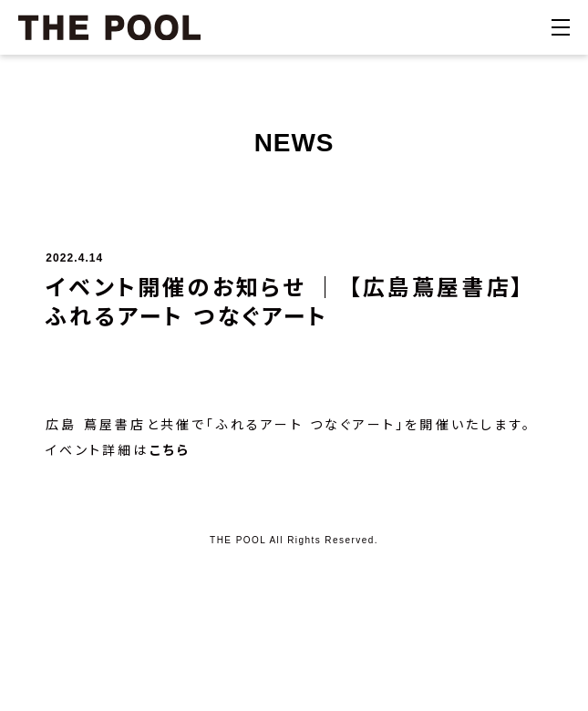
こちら (170, 450)
